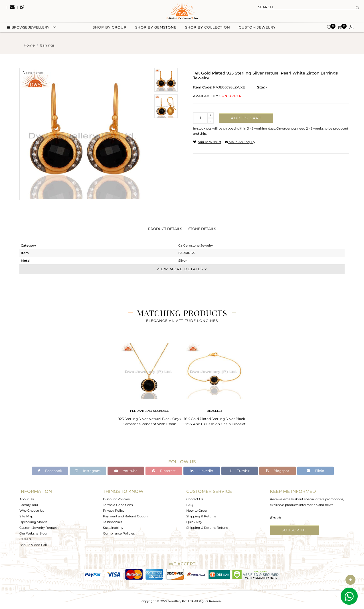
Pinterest (164, 471)
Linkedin (202, 471)
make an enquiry (240, 142)
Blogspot (278, 471)
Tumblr (240, 471)
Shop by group (110, 29)
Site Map (26, 516)
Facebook (50, 471)
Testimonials (113, 522)
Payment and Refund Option (125, 516)
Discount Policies (116, 499)
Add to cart (246, 118)
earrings (47, 45)
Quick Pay (194, 522)
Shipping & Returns (201, 516)
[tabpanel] (149, 385)
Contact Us (195, 499)
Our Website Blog (33, 533)
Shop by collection (208, 29)
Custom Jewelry (257, 29)
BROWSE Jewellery (28, 29)
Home (29, 45)
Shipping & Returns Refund (207, 528)
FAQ (190, 505)
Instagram (88, 471)
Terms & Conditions (118, 505)
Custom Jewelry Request (39, 528)
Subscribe (294, 530)
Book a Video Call (33, 545)
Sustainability (113, 528)
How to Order (197, 511)
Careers (25, 539)
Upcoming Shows (33, 522)
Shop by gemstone (156, 29)
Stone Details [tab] (202, 229)
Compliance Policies (119, 533)
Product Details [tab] (165, 229)
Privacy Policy (114, 511)
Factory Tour (29, 505)
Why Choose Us (32, 511)
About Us (27, 499)
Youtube (126, 471)
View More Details (182, 269)
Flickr (316, 471)
